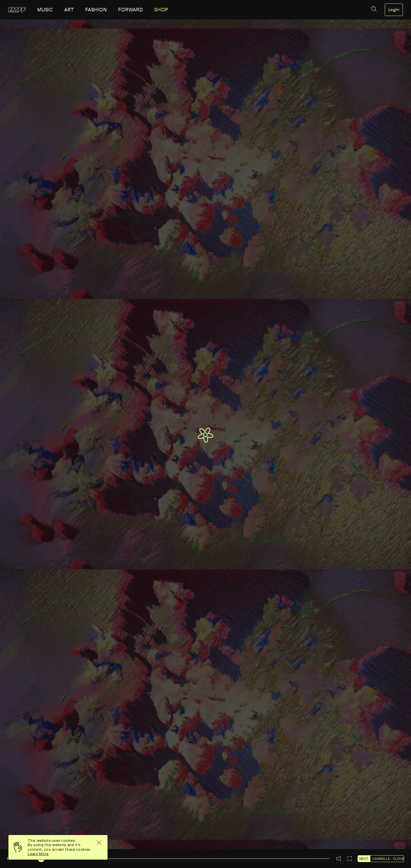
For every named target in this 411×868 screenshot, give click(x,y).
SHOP (161, 10)
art (69, 10)
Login (394, 10)
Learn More (38, 854)
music (45, 10)
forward (130, 10)
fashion (96, 10)
